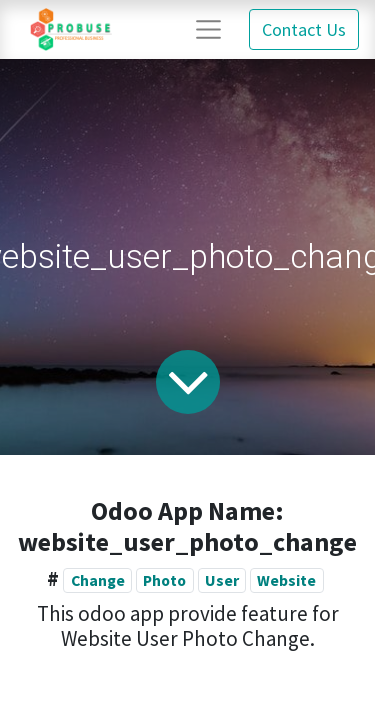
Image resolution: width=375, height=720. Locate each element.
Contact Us (304, 29)
